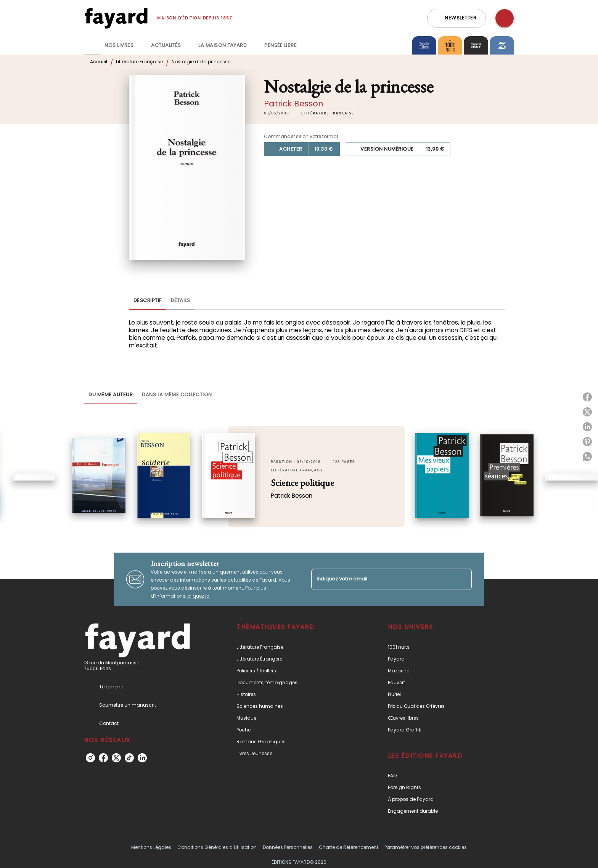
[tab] (92, 45)
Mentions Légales (151, 847)
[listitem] (90, 758)
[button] (457, 18)
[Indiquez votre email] (382, 579)
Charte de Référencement (349, 847)
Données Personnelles (288, 847)
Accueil (99, 62)
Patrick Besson (294, 104)
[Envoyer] (463, 579)
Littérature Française (139, 62)
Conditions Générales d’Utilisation (217, 847)
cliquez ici (199, 596)
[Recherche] (505, 18)
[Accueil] (116, 18)
